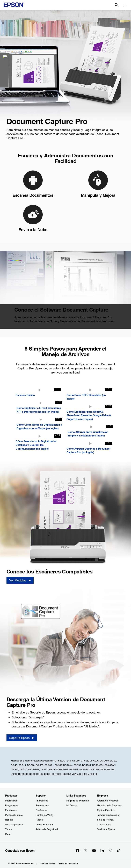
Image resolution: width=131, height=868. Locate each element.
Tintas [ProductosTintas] (8, 829)
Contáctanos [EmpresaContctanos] (104, 824)
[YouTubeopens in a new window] (94, 850)
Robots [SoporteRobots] (40, 820)
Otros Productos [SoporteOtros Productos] (45, 824)
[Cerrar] (65, 276)
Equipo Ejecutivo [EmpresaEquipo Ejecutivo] (106, 810)
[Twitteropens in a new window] (86, 850)
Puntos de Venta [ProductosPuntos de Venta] (14, 815)
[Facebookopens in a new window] (78, 850)
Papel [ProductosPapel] (8, 834)
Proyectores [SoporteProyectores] (42, 805)
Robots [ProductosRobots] (9, 820)
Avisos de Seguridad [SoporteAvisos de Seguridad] (47, 829)
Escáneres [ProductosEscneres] (11, 810)
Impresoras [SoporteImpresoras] (42, 801)
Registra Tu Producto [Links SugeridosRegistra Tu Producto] (78, 801)
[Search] (117, 5)
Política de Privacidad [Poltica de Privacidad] (68, 864)
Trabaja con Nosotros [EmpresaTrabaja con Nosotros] (109, 815)
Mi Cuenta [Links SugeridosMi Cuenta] (72, 805)
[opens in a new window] (119, 850)
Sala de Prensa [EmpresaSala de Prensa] (105, 820)
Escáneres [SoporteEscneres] (42, 810)
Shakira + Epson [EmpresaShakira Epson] (106, 829)
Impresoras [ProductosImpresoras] (11, 801)
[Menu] (125, 5)
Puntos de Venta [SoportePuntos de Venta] (45, 815)
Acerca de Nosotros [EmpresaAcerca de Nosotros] (108, 801)
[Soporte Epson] (22, 738)
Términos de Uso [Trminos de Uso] (47, 864)
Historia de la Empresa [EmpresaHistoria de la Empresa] (109, 805)
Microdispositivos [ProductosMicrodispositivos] (14, 824)
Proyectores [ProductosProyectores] (12, 805)
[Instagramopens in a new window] (110, 850)
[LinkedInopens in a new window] (102, 850)
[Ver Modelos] (20, 580)
